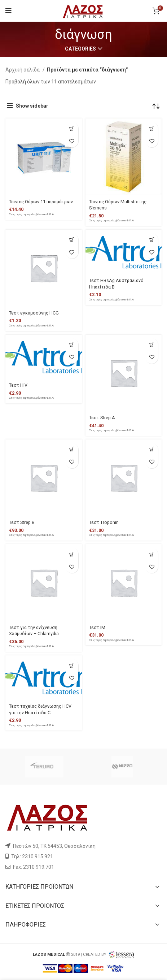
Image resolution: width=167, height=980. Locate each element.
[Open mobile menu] (8, 11)
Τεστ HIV (18, 385)
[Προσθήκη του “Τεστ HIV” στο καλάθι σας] (72, 345)
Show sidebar (32, 106)
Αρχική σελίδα (23, 70)
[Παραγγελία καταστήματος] (156, 106)
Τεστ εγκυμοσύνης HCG (34, 313)
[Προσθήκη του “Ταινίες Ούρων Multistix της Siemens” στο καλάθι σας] (152, 128)
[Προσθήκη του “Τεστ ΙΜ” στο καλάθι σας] (152, 554)
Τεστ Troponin (104, 522)
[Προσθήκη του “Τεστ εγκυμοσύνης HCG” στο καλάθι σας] (72, 240)
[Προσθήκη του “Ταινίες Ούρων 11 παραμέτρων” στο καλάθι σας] (72, 128)
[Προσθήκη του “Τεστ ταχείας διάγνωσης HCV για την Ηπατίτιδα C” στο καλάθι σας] (72, 665)
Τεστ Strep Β (22, 522)
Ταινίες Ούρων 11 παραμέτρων (41, 202)
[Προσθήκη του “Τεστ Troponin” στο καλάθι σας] (152, 449)
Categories (80, 49)
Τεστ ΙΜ (97, 627)
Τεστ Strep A (102, 418)
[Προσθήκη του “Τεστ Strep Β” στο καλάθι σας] (72, 449)
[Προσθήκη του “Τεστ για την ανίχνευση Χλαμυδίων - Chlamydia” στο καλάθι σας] (72, 554)
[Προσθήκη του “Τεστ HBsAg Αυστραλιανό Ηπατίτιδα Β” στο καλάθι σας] (152, 240)
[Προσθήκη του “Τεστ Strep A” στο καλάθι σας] (152, 345)
